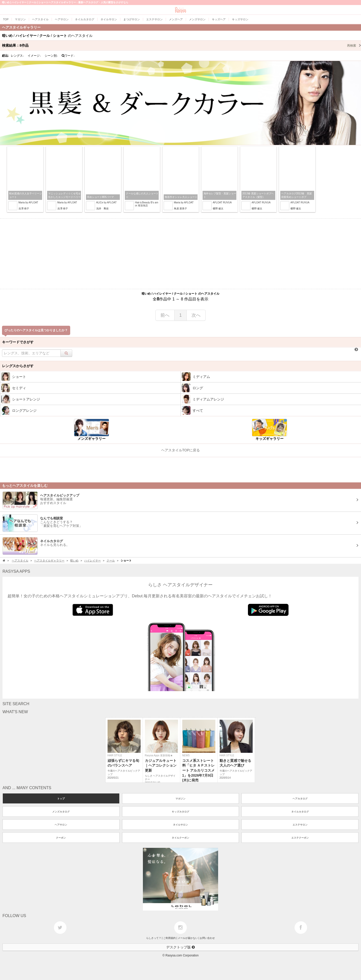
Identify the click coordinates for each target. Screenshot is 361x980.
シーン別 (51, 56)
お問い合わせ (207, 938)
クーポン (61, 838)
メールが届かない (188, 938)
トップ (61, 799)
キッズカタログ (180, 812)
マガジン (180, 799)
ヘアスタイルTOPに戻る (181, 450)
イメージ (34, 56)
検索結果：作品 (182, 45)
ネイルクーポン (180, 838)
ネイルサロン (180, 825)
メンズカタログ (61, 812)
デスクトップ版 (180, 947)
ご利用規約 (169, 938)
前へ (165, 315)
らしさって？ (154, 938)
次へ (196, 315)
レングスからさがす (18, 366)
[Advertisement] (180, 254)
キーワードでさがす (18, 342)
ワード (68, 56)
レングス (18, 56)
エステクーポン (300, 838)
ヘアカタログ (300, 799)
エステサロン (300, 825)
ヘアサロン (61, 825)
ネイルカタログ (300, 812)
